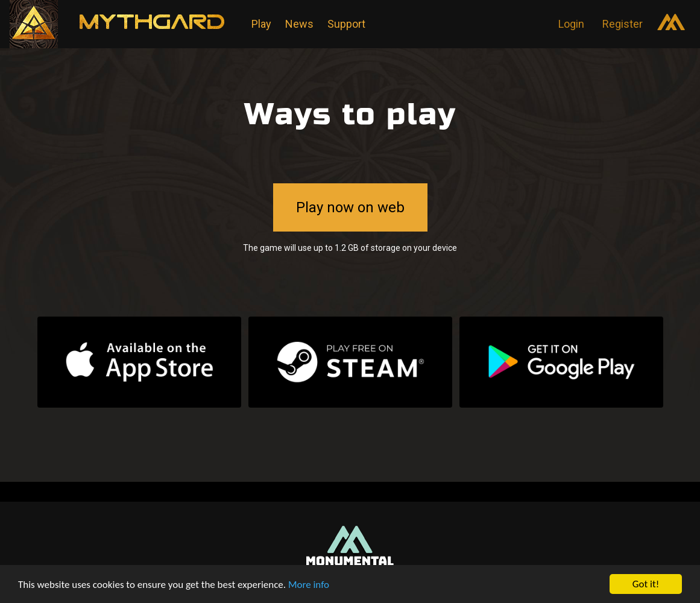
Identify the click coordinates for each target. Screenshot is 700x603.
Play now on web (350, 207)
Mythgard (161, 23)
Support (346, 24)
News (299, 24)
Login (571, 24)
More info (309, 585)
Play (261, 24)
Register (623, 24)
